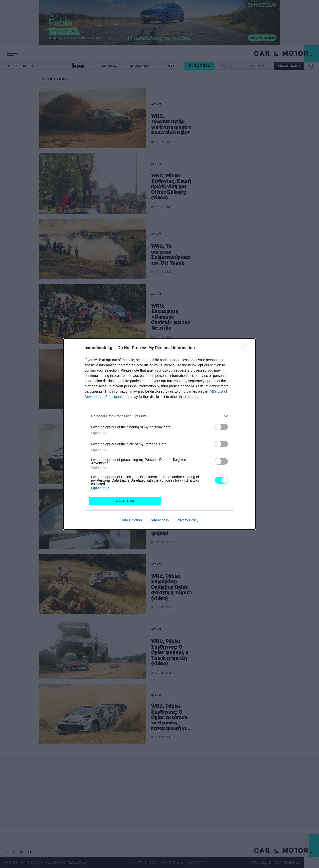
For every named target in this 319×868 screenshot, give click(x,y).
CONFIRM (125, 501)
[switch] (221, 427)
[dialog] (159, 434)
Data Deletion (131, 520)
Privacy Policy (188, 520)
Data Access (159, 520)
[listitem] (159, 416)
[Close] (246, 348)
